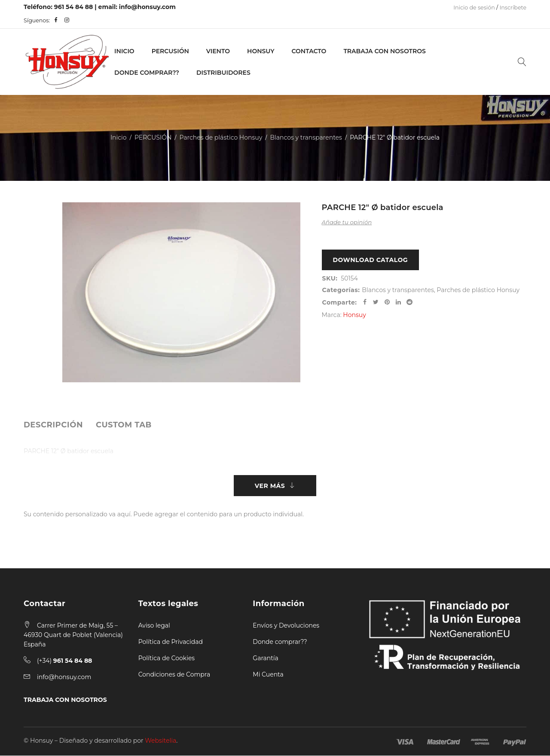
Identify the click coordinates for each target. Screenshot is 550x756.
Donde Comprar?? (147, 73)
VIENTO (218, 51)
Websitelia (160, 741)
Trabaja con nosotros (384, 51)
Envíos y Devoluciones (286, 626)
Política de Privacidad (171, 642)
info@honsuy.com (147, 7)
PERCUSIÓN (170, 51)
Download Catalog (371, 260)
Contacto (309, 51)
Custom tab (124, 425)
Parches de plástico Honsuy (221, 137)
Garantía (266, 658)
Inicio (124, 51)
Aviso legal (154, 626)
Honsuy (261, 51)
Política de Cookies (167, 658)
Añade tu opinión (347, 222)
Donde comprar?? (280, 642)
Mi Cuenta (268, 675)
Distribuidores (223, 73)
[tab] (53, 425)
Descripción (53, 425)
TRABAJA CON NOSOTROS (65, 700)
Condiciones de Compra (174, 675)
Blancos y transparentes (306, 137)
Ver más (270, 486)
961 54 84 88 (74, 7)
